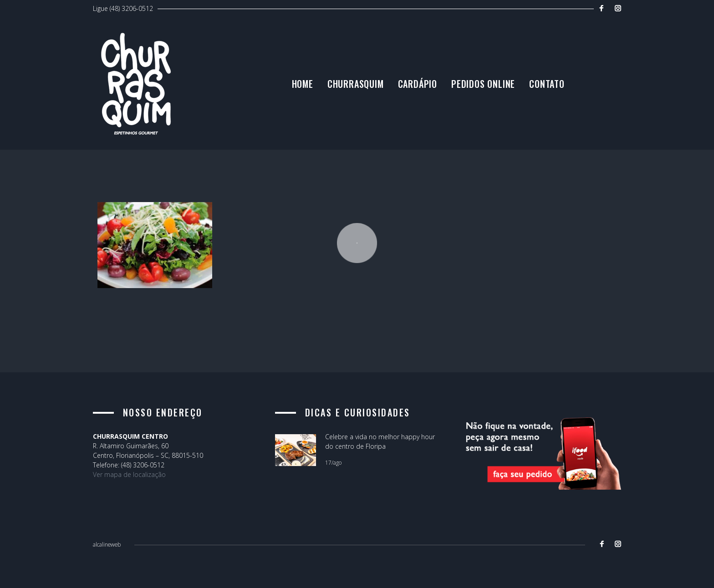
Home (359, 90)
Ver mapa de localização (129, 475)
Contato (604, 90)
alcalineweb (107, 545)
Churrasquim (412, 90)
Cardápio (474, 90)
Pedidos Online (540, 90)
